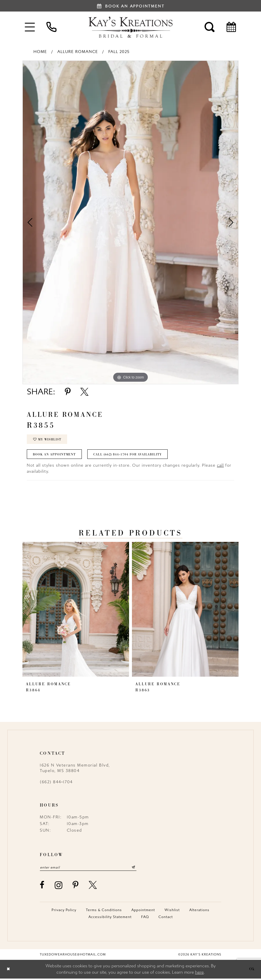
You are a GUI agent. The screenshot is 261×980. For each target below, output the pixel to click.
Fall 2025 (119, 52)
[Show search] (210, 27)
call (220, 467)
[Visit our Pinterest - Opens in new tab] (76, 887)
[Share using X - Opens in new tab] (84, 392)
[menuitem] (30, 27)
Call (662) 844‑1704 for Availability (129, 455)
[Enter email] (90, 869)
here (199, 974)
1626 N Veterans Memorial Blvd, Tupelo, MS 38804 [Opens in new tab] (75, 769)
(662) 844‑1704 (56, 783)
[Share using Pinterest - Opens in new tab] (68, 392)
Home (40, 52)
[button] (30, 27)
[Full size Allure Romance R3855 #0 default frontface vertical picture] (130, 222)
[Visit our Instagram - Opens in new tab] (59, 887)
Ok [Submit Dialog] (252, 970)
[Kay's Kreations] (130, 27)
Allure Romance (78, 52)
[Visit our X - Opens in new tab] (93, 887)
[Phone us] (51, 27)
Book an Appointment (55, 455)
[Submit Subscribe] (137, 869)
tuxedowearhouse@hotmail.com (73, 956)
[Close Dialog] (8, 971)
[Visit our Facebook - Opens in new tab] (42, 887)
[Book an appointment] (130, 6)
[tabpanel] (130, 222)
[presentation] (76, 610)
